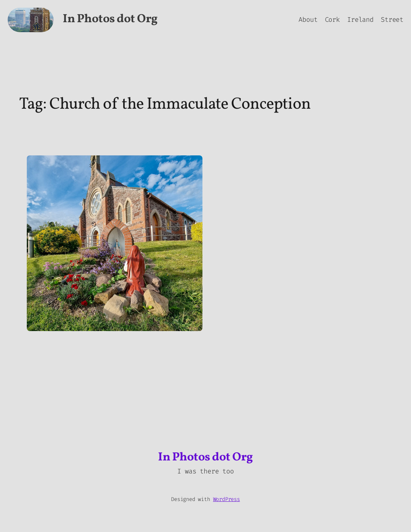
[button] (115, 243)
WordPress (227, 499)
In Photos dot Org (110, 19)
